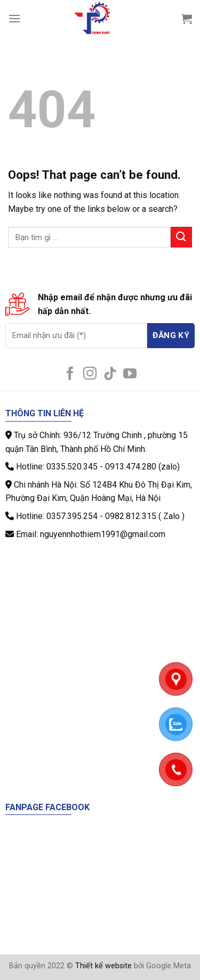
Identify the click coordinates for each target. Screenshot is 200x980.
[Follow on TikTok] (110, 374)
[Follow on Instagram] (90, 374)
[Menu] (14, 18)
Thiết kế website (103, 966)
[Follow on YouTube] (130, 374)
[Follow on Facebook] (70, 374)
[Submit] (181, 237)
